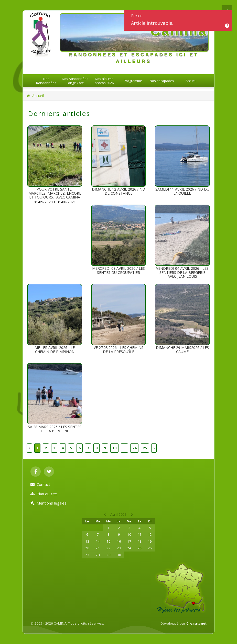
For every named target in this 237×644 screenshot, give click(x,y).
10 (114, 448)
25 (145, 448)
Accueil (191, 81)
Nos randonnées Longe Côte (75, 81)
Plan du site (44, 494)
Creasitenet (197, 623)
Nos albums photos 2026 (104, 81)
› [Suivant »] (154, 448)
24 (134, 448)
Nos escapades (162, 81)
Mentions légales (49, 503)
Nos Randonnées (46, 81)
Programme (133, 81)
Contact (40, 484)
